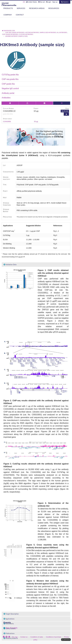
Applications (9, 619)
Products (8, 8)
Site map (15, 637)
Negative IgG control (10, 88)
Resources (54, 8)
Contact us (24, 637)
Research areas (37, 8)
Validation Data (10, 265)
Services (21, 8)
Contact (20, 15)
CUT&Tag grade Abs (10, 75)
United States (32, 2)
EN (24, 2)
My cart (42, 2)
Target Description (11, 614)
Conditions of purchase (54, 637)
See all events (11, 628)
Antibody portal (8, 93)
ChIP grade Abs (8, 84)
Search (65, 2)
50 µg (36, 121)
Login (49, 2)
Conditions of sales (37, 637)
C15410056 (7, 121)
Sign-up (55, 2)
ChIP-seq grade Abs (10, 79)
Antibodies (6, 98)
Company (8, 15)
